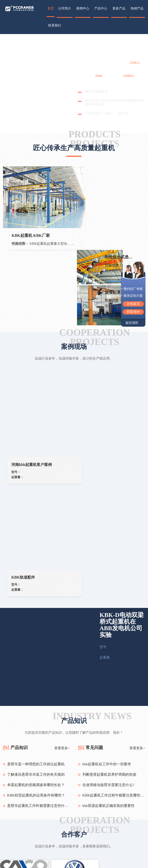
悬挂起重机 (37, 851)
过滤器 (26, 806)
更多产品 (119, 8)
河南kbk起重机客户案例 (35, 383)
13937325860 (130, 848)
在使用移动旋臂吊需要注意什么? (110, 591)
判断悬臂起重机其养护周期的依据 (111, 581)
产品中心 (101, 8)
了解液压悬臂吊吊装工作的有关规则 (37, 581)
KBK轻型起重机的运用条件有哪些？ (38, 601)
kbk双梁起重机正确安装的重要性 (110, 612)
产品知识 (20, 554)
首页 (51, 8)
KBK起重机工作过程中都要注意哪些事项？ (114, 601)
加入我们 (64, 856)
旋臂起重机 (115, 210)
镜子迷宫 (60, 806)
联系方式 (64, 851)
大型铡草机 (42, 806)
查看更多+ (62, 554)
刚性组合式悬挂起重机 (121, 174)
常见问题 (95, 554)
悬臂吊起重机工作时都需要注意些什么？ (38, 612)
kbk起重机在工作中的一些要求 (108, 571)
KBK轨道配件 (100, 383)
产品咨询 (64, 862)
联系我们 (55, 25)
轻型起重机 (37, 856)
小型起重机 (37, 862)
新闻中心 (83, 8)
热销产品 (137, 8)
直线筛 (74, 806)
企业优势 (64, 845)
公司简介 (65, 8)
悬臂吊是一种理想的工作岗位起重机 (37, 571)
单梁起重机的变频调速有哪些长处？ (37, 591)
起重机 (88, 47)
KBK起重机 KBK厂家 (32, 221)
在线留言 (133, 304)
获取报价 (133, 312)
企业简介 (64, 839)
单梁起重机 (37, 845)
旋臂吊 (37, 839)
